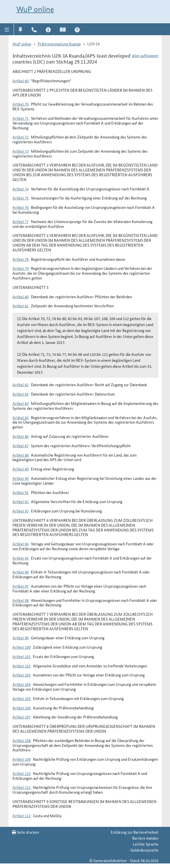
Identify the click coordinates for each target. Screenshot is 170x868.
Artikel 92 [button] (21, 501)
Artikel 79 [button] (21, 268)
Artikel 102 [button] (22, 666)
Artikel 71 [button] (21, 118)
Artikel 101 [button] (22, 656)
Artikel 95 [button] (21, 558)
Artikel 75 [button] (21, 198)
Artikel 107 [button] (22, 717)
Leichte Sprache (146, 844)
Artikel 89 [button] (21, 469)
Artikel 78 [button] (21, 259)
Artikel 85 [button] (21, 417)
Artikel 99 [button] (21, 638)
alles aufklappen (145, 55)
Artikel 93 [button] (21, 511)
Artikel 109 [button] (22, 759)
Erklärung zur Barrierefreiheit (135, 832)
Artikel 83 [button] (21, 394)
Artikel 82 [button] (21, 384)
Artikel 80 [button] (21, 297)
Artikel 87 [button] (21, 445)
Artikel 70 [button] (21, 104)
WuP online (35, 9)
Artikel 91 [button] (21, 492)
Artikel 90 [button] (21, 478)
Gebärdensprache (144, 850)
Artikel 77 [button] (21, 221)
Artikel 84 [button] (21, 403)
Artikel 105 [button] (22, 698)
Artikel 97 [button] (21, 586)
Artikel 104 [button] (22, 684)
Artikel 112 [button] (22, 816)
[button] (7, 29)
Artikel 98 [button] (21, 600)
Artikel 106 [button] (22, 708)
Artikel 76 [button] (21, 207)
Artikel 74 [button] (21, 189)
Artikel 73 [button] (21, 151)
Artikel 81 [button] (21, 306)
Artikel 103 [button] (22, 675)
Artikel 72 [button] (21, 137)
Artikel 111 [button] (22, 787)
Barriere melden (145, 838)
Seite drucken (25, 832)
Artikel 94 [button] (21, 544)
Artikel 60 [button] (21, 81)
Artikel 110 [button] (22, 773)
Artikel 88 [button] (21, 455)
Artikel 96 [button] (21, 572)
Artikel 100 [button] (22, 647)
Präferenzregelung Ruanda (59, 44)
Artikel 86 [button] (21, 436)
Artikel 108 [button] (22, 740)
